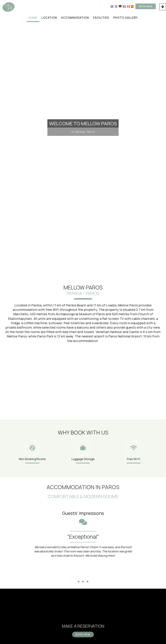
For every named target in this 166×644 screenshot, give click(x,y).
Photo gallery (126, 18)
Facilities (101, 18)
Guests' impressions (83, 513)
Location (49, 18)
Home (33, 18)
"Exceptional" (83, 537)
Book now (146, 6)
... (83, 576)
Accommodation (75, 18)
